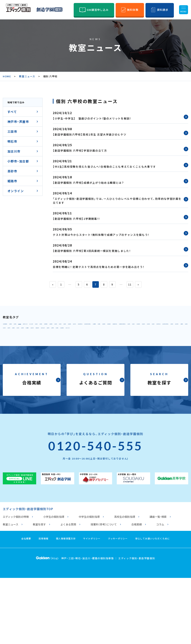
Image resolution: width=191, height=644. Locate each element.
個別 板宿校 (14, 351)
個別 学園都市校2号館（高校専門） (126, 343)
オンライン (16, 191)
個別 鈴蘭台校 (96, 335)
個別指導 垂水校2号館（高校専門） (154, 351)
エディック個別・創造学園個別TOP (28, 575)
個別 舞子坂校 (41, 351)
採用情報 (44, 605)
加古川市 (14, 151)
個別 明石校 (14, 359)
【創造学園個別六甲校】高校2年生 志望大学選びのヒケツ (90, 134)
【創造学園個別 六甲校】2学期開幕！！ (76, 219)
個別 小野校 (112, 376)
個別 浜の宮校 (16, 384)
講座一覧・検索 (158, 583)
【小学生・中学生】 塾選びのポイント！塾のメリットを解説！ (92, 118)
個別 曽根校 (88, 376)
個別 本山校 (52, 326)
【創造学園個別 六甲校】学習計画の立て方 (80, 150)
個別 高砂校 (63, 376)
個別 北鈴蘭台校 (67, 335)
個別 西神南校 (16, 343)
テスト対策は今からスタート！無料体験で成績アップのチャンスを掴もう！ (101, 235)
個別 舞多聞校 (169, 343)
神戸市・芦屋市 (18, 122)
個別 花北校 (133, 384)
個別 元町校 (14, 335)
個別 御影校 (77, 326)
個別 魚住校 (150, 359)
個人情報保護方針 (66, 605)
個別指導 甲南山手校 (21, 326)
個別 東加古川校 (132, 367)
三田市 (12, 131)
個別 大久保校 (124, 359)
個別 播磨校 (160, 367)
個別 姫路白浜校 (18, 392)
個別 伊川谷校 (44, 343)
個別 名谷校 (147, 335)
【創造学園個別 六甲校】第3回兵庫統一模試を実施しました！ (92, 251)
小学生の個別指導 (54, 583)
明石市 (12, 141)
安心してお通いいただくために (153, 605)
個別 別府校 (14, 376)
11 (130, 284)
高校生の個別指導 (125, 583)
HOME (7, 76)
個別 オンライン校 (50, 392)
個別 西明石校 (96, 359)
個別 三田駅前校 (67, 359)
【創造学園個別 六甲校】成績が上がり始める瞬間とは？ (88, 183)
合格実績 (137, 590)
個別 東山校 (123, 335)
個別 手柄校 (137, 376)
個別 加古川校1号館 (20, 367)
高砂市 (12, 171)
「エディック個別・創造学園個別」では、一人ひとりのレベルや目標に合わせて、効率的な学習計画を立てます (117, 201)
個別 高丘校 (157, 384)
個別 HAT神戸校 (170, 326)
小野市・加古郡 (18, 161)
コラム (160, 590)
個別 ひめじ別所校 (78, 384)
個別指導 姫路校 (45, 384)
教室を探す (39, 590)
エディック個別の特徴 (16, 583)
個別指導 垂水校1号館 (106, 351)
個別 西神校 (172, 335)
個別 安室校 (108, 384)
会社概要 (26, 605)
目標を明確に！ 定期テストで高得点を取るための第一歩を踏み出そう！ (98, 267)
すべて (12, 112)
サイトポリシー (92, 605)
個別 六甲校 (101, 326)
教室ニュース (27, 76)
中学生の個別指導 (89, 583)
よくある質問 (68, 590)
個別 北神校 (39, 335)
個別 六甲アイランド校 (134, 326)
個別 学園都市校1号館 (78, 343)
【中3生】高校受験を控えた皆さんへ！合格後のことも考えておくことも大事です (104, 167)
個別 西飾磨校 (163, 376)
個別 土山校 (105, 367)
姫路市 (12, 181)
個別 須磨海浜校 (70, 351)
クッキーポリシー (118, 605)
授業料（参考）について (104, 590)
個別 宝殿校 (39, 376)
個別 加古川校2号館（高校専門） (65, 367)
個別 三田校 (39, 359)
